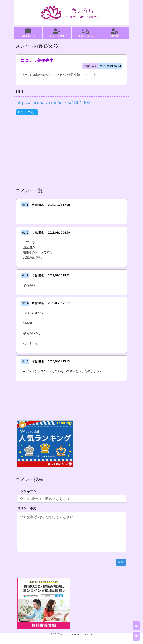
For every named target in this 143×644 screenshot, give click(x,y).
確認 (121, 562)
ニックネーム (27, 491)
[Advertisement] (71, 152)
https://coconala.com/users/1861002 (53, 103)
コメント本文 (27, 508)
